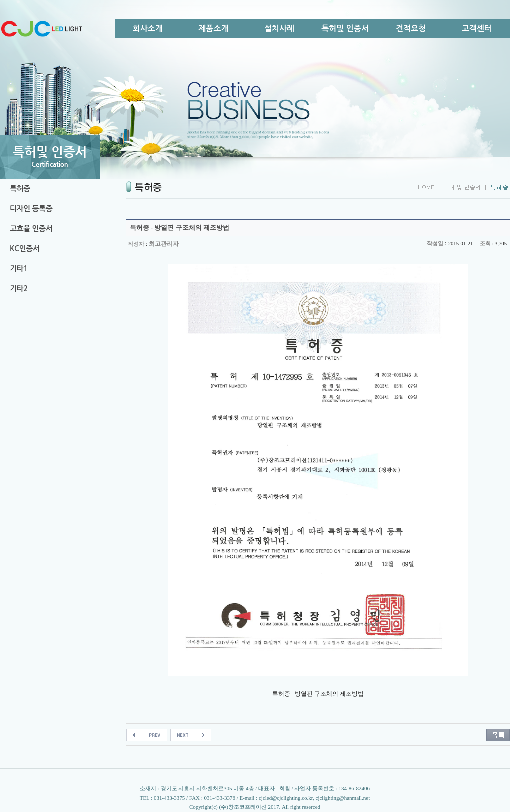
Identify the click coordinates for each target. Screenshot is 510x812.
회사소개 (148, 29)
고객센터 (477, 29)
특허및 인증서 (345, 29)
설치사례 (279, 29)
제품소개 (213, 29)
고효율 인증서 (31, 229)
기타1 (19, 269)
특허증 (20, 189)
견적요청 (411, 29)
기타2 (19, 289)
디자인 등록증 (31, 209)
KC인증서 (25, 249)
